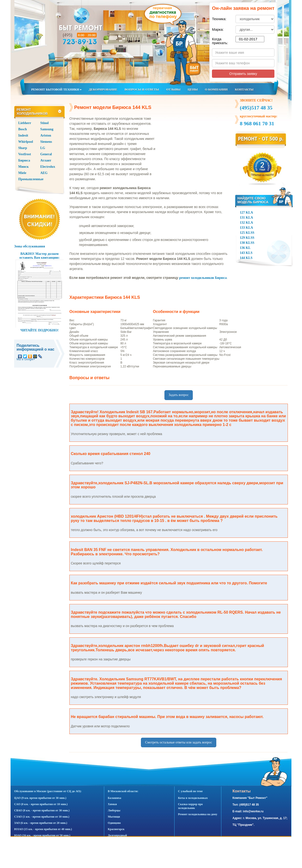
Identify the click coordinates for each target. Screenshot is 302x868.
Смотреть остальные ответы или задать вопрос (178, 742)
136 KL (245, 248)
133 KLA (246, 228)
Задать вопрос (179, 395)
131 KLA (246, 218)
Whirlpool (26, 142)
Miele (22, 173)
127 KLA (246, 213)
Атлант (46, 160)
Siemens (46, 142)
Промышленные (31, 179)
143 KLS (246, 253)
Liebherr (25, 123)
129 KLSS (247, 238)
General (46, 154)
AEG (44, 173)
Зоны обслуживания (30, 246)
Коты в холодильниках (193, 798)
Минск (24, 167)
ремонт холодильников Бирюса (203, 278)
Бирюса (24, 160)
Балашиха (115, 798)
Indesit (23, 135)
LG (43, 148)
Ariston (46, 135)
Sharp (23, 148)
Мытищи (114, 817)
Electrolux (48, 167)
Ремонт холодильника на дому (198, 814)
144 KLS (246, 258)
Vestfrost (25, 154)
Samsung (47, 129)
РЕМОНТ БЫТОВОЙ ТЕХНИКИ (56, 89)
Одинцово (114, 823)
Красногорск (116, 829)
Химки (112, 804)
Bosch (23, 129)
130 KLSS (247, 243)
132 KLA (246, 223)
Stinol (45, 123)
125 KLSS (247, 233)
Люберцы (114, 810)
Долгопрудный (117, 835)
